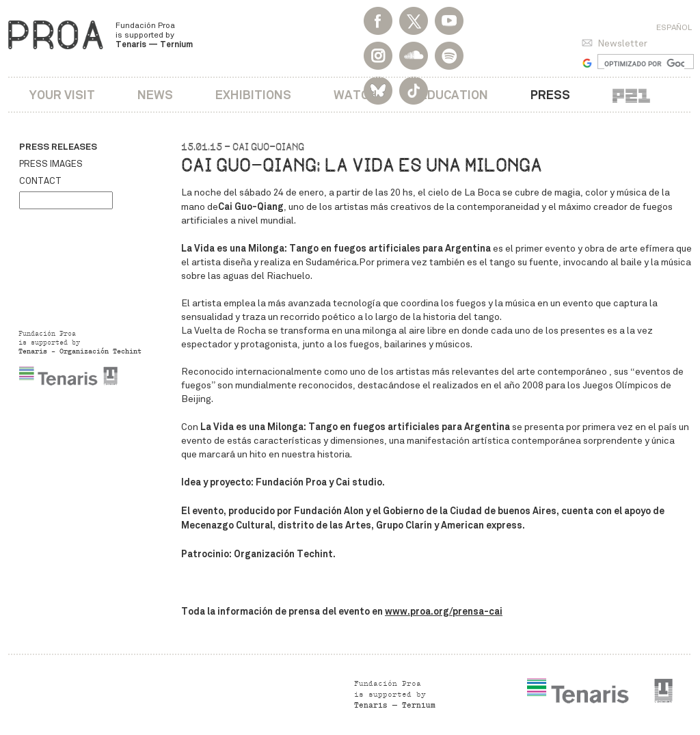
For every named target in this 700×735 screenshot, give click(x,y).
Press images (51, 164)
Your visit (62, 95)
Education (454, 95)
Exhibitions (253, 95)
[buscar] (644, 64)
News (155, 95)
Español (674, 27)
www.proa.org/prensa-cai (444, 611)
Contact (40, 181)
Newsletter (622, 43)
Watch (355, 95)
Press (550, 95)
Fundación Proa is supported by (154, 35)
